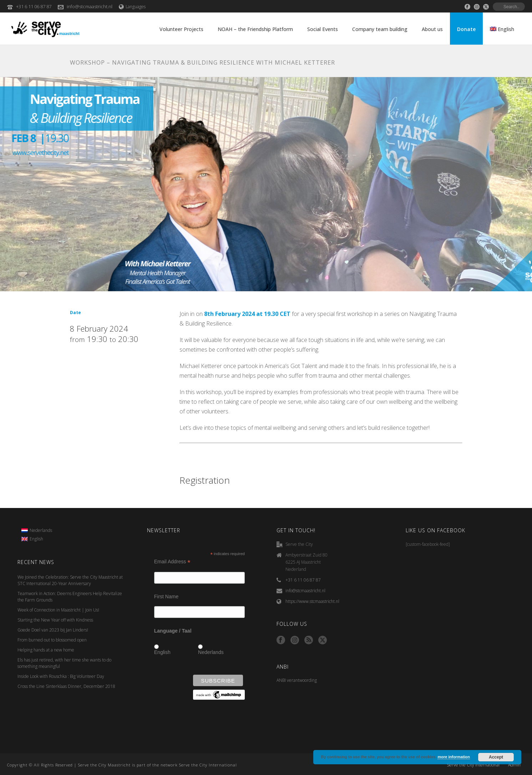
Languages (132, 7)
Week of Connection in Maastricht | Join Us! (58, 610)
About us (432, 29)
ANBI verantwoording (297, 680)
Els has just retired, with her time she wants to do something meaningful (64, 663)
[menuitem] (37, 530)
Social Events (323, 29)
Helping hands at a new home (46, 650)
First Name (166, 597)
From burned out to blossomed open (52, 640)
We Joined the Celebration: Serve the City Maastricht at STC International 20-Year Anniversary (70, 580)
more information (454, 757)
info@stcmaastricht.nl (90, 6)
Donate (466, 29)
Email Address (172, 562)
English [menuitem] (36, 539)
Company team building (380, 29)
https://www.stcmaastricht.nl (312, 601)
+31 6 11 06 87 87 (34, 6)
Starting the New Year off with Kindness (55, 620)
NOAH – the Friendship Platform (255, 29)
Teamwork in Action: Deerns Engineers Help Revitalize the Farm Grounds (70, 597)
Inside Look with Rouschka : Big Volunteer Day (61, 676)
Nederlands (211, 652)
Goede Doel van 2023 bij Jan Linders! (53, 630)
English (162, 652)
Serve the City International (473, 765)
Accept (496, 757)
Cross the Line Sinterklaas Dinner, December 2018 (66, 686)
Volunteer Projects (181, 29)
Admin (514, 765)
